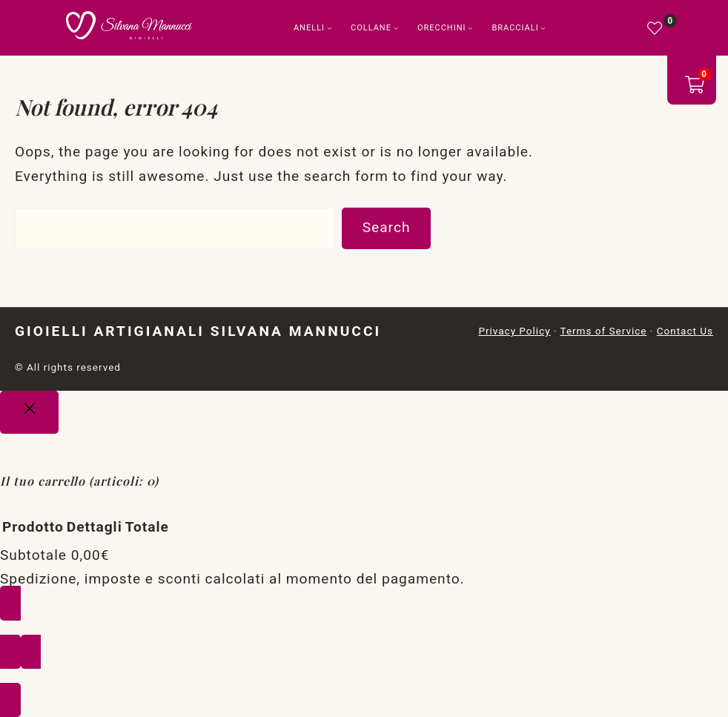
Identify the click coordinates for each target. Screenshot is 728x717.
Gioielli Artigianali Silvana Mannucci (198, 331)
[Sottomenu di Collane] (396, 28)
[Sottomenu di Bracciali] (543, 28)
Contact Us (685, 331)
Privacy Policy (514, 331)
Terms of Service (603, 331)
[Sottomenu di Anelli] (330, 28)
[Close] (29, 412)
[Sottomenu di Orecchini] (470, 28)
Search (387, 227)
